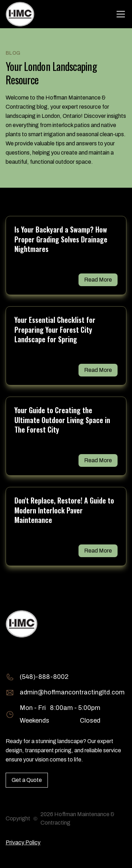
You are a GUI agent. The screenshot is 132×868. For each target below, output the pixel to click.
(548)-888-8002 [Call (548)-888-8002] (44, 677)
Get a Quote (27, 780)
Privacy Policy (23, 842)
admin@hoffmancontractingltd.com (72, 692)
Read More (98, 280)
